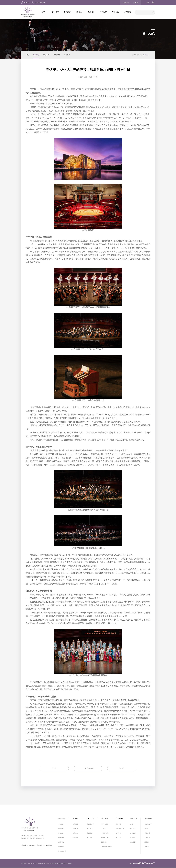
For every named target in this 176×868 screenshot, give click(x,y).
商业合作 (115, 12)
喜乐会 (79, 12)
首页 (43, 12)
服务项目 (75, 838)
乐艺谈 (103, 829)
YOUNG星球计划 (106, 847)
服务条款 (32, 845)
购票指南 (61, 838)
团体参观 (147, 833)
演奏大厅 (126, 3)
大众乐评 (46, 55)
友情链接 (23, 845)
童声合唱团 (105, 824)
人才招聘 (147, 838)
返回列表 (90, 768)
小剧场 (136, 3)
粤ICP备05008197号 (43, 863)
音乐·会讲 (90, 838)
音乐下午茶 (90, 829)
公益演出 (91, 12)
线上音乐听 (105, 838)
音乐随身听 (105, 833)
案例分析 (118, 833)
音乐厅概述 (148, 824)
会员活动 (75, 824)
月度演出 (61, 833)
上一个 (54, 768)
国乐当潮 (104, 842)
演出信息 (55, 12)
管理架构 (147, 829)
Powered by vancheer (67, 863)
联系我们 (49, 845)
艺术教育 (103, 12)
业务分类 (118, 824)
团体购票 (61, 847)
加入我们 (40, 845)
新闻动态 (36, 55)
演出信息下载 (62, 851)
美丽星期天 (90, 824)
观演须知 (61, 842)
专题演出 (61, 829)
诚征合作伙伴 (120, 829)
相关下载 (118, 838)
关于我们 (127, 12)
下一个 (122, 768)
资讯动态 (67, 12)
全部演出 (61, 824)
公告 (27, 55)
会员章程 (75, 833)
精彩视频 (67, 55)
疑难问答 (147, 847)
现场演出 (57, 55)
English (25, 3)
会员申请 (75, 829)
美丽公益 (90, 833)
